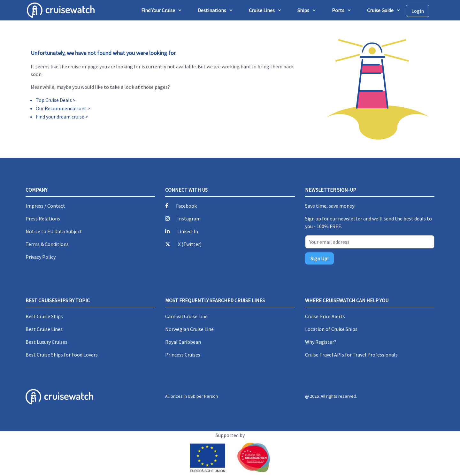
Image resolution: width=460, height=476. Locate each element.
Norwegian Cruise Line (189, 329)
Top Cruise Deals (54, 100)
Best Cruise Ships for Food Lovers (62, 355)
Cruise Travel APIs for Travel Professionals (351, 355)
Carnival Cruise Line (186, 316)
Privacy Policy (41, 257)
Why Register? (321, 342)
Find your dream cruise (60, 117)
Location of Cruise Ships (331, 329)
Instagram (189, 219)
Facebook (186, 206)
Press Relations (43, 219)
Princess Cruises (183, 355)
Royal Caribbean (183, 342)
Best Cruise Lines (44, 329)
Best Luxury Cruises (46, 342)
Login (418, 11)
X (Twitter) (190, 244)
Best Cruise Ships (44, 316)
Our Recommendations (61, 108)
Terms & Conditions (47, 244)
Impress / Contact (45, 206)
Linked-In (188, 231)
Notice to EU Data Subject (54, 231)
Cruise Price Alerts (325, 316)
